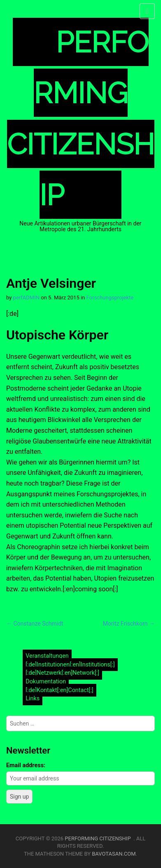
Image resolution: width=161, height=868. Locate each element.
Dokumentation (46, 682)
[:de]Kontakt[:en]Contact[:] (59, 690)
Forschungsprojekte (110, 298)
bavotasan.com (114, 854)
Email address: (26, 765)
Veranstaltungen (47, 656)
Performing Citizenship (99, 838)
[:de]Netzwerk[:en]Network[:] (62, 673)
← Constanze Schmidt (35, 624)
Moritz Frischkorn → (129, 624)
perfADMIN (26, 298)
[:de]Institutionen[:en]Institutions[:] (70, 665)
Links (33, 698)
